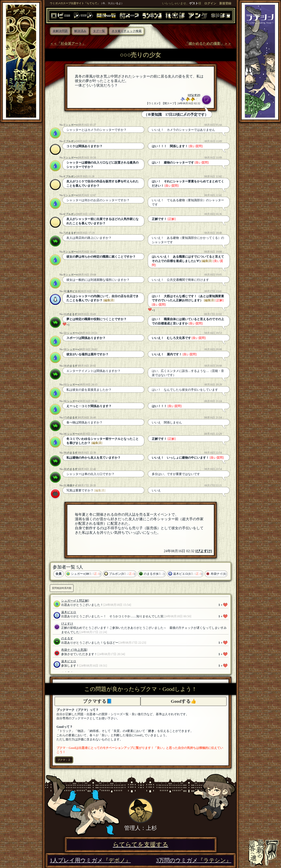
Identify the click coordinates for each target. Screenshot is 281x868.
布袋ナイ (72, 485)
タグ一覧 (99, 31)
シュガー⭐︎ (72, 125)
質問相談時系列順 (62, 588)
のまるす (71, 233)
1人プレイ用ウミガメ (90, 860)
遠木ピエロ (74, 291)
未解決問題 (60, 31)
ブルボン (71, 141)
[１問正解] (82, 601)
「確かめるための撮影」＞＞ (208, 44)
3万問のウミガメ (194, 860)
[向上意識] (80, 650)
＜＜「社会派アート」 (68, 44)
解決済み (80, 31)
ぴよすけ (194, 95)
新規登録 (225, 3)
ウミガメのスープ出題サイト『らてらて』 (75, 3)
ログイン (210, 3)
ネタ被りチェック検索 (127, 31)
